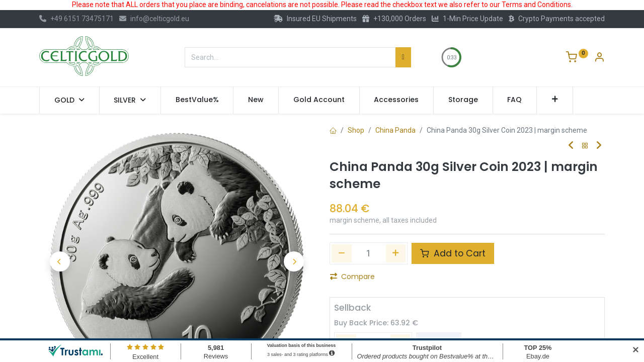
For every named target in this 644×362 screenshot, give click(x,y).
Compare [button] (352, 277)
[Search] (403, 57)
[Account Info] (599, 58)
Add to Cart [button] (453, 253)
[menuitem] (197, 100)
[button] (555, 100)
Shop (356, 130)
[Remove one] (342, 253)
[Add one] (396, 253)
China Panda (395, 130)
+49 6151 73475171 (76, 19)
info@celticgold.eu (154, 19)
